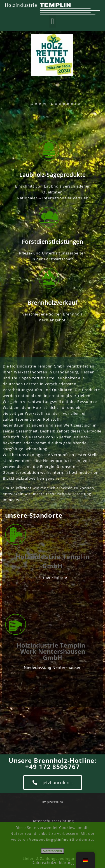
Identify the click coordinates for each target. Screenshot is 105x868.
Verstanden (53, 851)
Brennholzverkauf (52, 303)
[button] (53, 21)
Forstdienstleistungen (53, 242)
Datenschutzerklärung (53, 862)
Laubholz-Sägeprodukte (53, 175)
